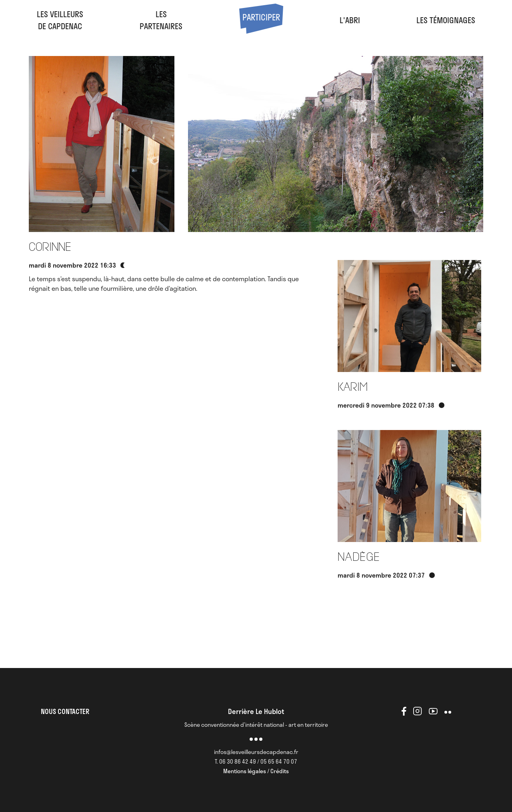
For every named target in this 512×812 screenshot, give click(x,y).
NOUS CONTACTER (65, 711)
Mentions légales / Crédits (256, 771)
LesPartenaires (161, 20)
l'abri (350, 20)
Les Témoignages (446, 20)
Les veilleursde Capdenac (60, 20)
